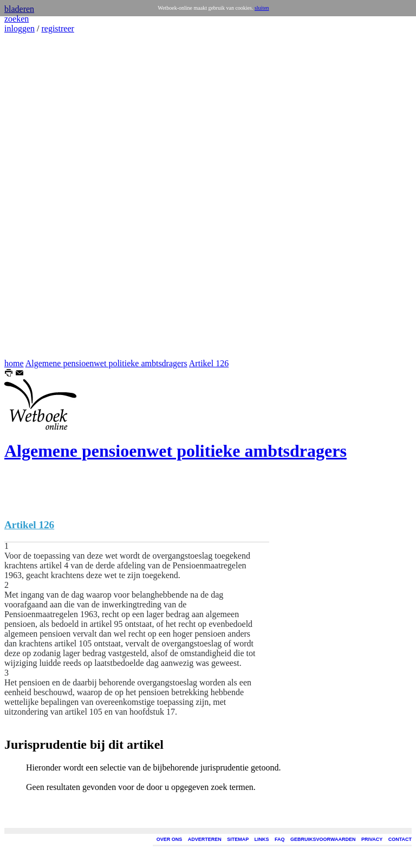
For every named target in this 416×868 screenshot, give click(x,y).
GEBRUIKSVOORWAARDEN (323, 839)
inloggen (19, 28)
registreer (57, 28)
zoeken (17, 19)
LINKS (262, 839)
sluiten (262, 8)
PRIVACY (372, 839)
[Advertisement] (37, 196)
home (14, 363)
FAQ (280, 839)
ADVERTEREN (205, 839)
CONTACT (400, 839)
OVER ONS (170, 839)
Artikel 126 (209, 363)
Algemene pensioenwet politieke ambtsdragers (106, 363)
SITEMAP (238, 839)
